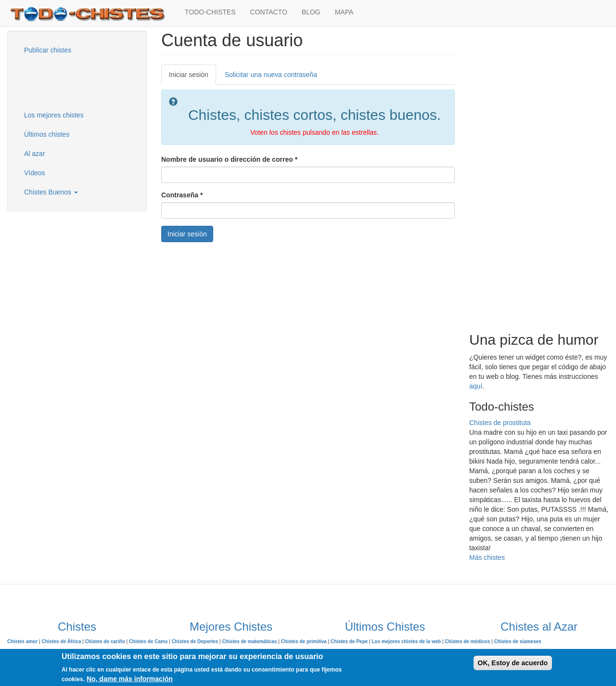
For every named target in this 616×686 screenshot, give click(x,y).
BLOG (311, 12)
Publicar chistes (48, 50)
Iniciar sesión (192, 77)
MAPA (344, 12)
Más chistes (487, 557)
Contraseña (182, 195)
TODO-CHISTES (210, 12)
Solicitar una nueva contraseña (271, 75)
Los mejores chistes (54, 115)
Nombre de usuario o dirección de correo (229, 159)
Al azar (35, 154)
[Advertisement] (65, 81)
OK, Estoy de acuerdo (513, 663)
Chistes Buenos (51, 192)
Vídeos (35, 173)
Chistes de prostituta (500, 423)
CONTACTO (269, 12)
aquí (476, 386)
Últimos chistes (47, 134)
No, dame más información (130, 679)
